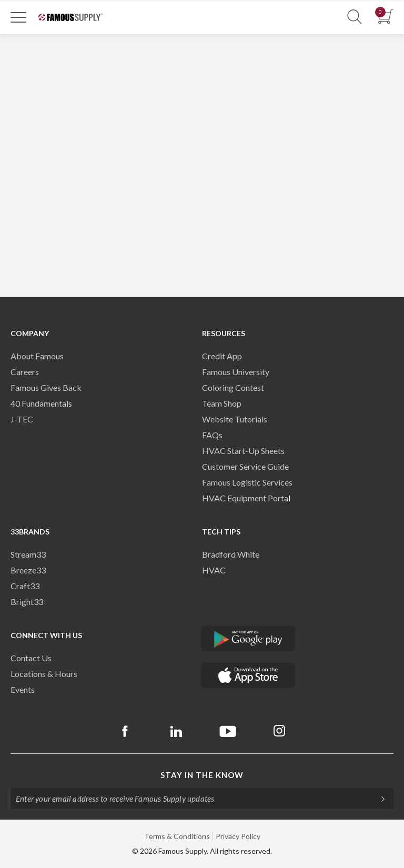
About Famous (37, 356)
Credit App (222, 356)
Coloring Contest (233, 387)
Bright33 (27, 602)
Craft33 (25, 586)
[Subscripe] (378, 799)
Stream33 (28, 554)
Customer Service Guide (245, 466)
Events (23, 689)
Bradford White (231, 554)
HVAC (214, 570)
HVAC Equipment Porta (245, 498)
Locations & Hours (44, 674)
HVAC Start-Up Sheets (243, 451)
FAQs (212, 435)
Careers (25, 372)
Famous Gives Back (46, 387)
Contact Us (31, 658)
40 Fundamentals (41, 403)
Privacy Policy (238, 836)
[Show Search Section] (355, 17)
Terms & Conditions (177, 836)
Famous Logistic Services (247, 482)
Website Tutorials (235, 419)
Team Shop (222, 403)
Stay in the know (202, 775)
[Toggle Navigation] (18, 17)
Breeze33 (28, 570)
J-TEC (22, 419)
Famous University (236, 372)
